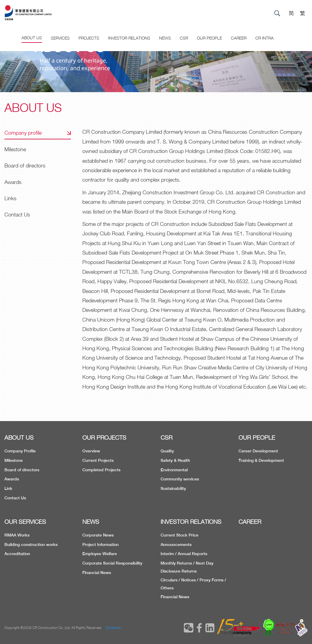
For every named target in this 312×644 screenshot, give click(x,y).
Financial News (97, 573)
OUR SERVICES (25, 522)
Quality (167, 451)
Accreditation (17, 554)
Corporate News (98, 535)
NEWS (91, 522)
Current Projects (98, 460)
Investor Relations (129, 38)
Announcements (176, 544)
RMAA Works (17, 535)
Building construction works (31, 544)
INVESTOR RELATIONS (191, 522)
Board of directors (25, 166)
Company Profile (20, 451)
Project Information (101, 544)
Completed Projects (101, 470)
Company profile (23, 133)
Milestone (15, 149)
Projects (89, 38)
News (165, 38)
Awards (13, 182)
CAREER (239, 38)
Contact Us (17, 215)
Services (60, 38)
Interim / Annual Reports (184, 554)
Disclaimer (113, 628)
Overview (91, 451)
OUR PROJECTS (104, 437)
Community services (180, 479)
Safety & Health (175, 460)
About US (32, 38)
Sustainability (173, 488)
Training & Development (261, 460)
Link (8, 488)
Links (10, 198)
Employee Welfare (100, 554)
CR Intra (264, 38)
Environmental (174, 470)
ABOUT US (19, 437)
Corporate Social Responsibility (112, 563)
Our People (209, 38)
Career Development (258, 451)
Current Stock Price (179, 535)
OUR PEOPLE (257, 437)
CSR (184, 38)
